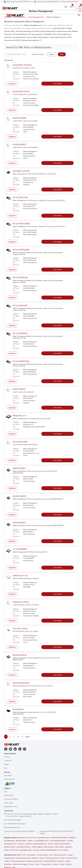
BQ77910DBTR (19, 389)
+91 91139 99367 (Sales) (13, 820)
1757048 (70, 841)
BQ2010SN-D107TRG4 (22, 65)
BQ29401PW (18, 709)
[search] (73, 6)
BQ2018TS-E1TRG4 (21, 602)
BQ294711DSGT (19, 468)
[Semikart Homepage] (11, 8)
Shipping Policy (9, 795)
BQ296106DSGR (20, 655)
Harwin (67, 861)
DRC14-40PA (59, 847)
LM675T (50, 844)
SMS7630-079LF (10, 847)
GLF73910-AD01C (20, 629)
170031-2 (21, 844)
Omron (31, 864)
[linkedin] (15, 749)
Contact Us (8, 761)
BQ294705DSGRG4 (21, 683)
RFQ (6, 768)
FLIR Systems (31, 855)
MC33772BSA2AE (20, 278)
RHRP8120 (72, 838)
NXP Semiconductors (18, 861)
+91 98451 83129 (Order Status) (16, 824)
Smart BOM (8, 776)
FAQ (6, 792)
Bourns (42, 858)
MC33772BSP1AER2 (21, 361)
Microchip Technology (23, 858)
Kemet (62, 858)
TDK (51, 855)
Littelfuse (35, 858)
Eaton (37, 864)
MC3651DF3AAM (20, 442)
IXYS (24, 855)
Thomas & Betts (46, 864)
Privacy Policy (9, 803)
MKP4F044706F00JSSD (59, 838)
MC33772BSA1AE (20, 333)
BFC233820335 (9, 841)
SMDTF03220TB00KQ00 (49, 850)
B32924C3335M (21, 841)
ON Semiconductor (60, 855)
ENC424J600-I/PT (10, 844)
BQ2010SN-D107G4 (21, 92)
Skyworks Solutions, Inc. (34, 861)
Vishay (70, 855)
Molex (7, 861)
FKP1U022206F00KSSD (58, 841)
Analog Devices (9, 858)
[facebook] (6, 749)
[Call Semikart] (17, 2)
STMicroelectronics (52, 858)
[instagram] (25, 749)
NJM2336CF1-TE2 (20, 576)
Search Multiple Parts (69, 2)
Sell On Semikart (9, 779)
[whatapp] (20, 749)
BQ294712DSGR (20, 496)
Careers (7, 764)
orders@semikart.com (13, 828)
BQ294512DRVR (19, 118)
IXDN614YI (22, 838)
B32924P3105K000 (40, 844)
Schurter (55, 864)
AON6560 (68, 847)
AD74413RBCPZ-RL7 (42, 841)
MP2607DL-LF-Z (20, 416)
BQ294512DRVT (19, 145)
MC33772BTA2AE (20, 306)
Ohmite (62, 864)
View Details (58, 84)
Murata (69, 864)
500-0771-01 (31, 838)
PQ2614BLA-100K (26, 850)
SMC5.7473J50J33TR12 (62, 844)
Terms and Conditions (11, 799)
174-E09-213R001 (37, 847)
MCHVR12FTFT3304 (23, 847)
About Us (7, 757)
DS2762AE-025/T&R (21, 171)
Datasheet (12, 84)
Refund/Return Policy (11, 807)
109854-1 (30, 841)
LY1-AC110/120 (63, 850)
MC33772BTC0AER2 (21, 224)
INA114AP (29, 844)
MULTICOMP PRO (50, 861)
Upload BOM (53, 2)
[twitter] (10, 749)
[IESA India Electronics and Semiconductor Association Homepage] (10, 784)
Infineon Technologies (20, 864)
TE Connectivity (42, 855)
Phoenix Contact (72, 858)
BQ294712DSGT (20, 523)
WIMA (19, 855)
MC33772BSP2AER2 (21, 250)
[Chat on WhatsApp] (40, 2)
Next (28, 737)
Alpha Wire (8, 864)
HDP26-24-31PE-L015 (11, 850)
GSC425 (36, 850)
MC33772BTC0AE (20, 197)
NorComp (60, 861)
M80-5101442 (49, 847)
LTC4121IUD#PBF (20, 549)
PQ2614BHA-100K (43, 838)
